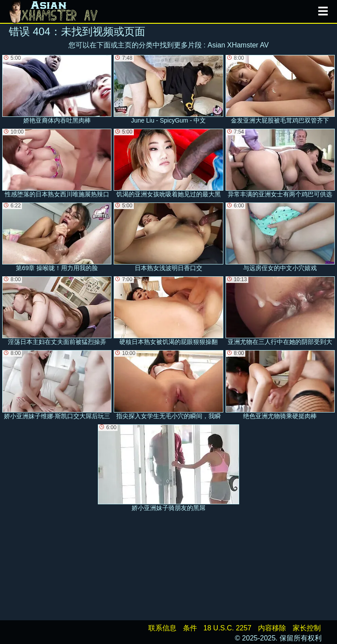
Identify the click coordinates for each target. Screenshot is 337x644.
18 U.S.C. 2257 (228, 628)
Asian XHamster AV (238, 45)
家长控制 (307, 628)
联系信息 (162, 628)
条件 (190, 628)
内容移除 (272, 628)
